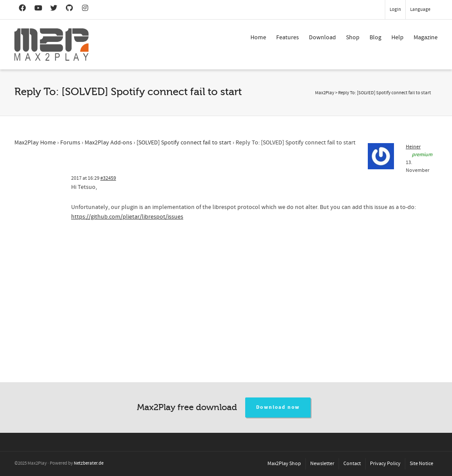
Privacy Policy (385, 464)
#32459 (108, 178)
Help (397, 38)
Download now (278, 407)
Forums (70, 143)
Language (420, 10)
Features (288, 38)
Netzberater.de (89, 463)
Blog (375, 38)
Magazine (426, 38)
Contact (352, 464)
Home (258, 38)
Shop (353, 38)
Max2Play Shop (284, 464)
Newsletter (322, 464)
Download (322, 38)
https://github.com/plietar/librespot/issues (127, 217)
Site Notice (421, 464)
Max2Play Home (35, 143)
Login (395, 10)
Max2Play (325, 93)
